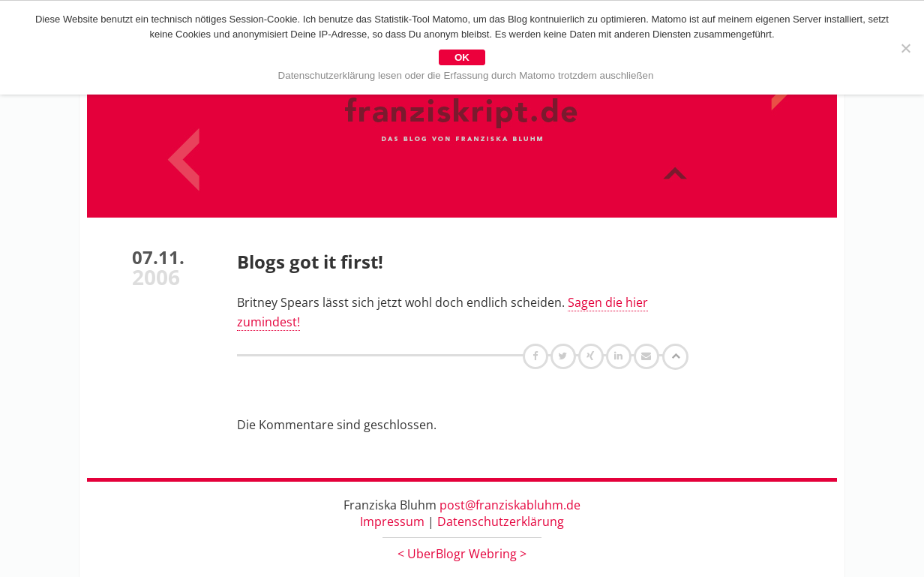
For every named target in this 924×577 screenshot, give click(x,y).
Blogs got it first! (310, 261)
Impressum (392, 521)
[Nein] (905, 48)
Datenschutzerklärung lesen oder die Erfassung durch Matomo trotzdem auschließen (466, 75)
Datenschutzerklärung (501, 521)
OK (462, 57)
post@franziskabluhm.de (510, 505)
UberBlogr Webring (462, 554)
